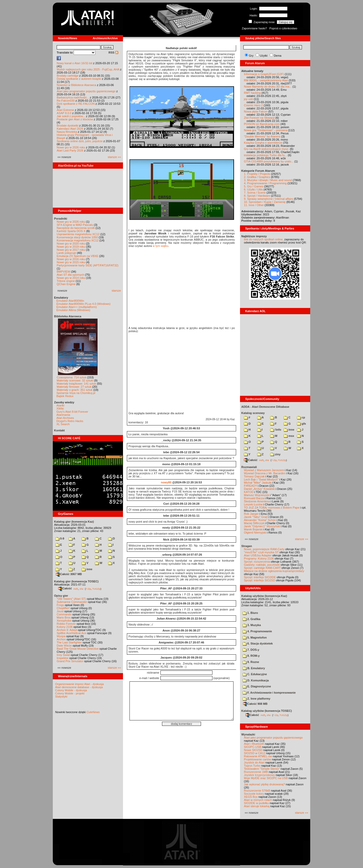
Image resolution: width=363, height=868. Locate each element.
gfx (302, 424)
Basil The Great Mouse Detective (78, 649)
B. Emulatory (254, 668)
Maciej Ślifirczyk (254, 523)
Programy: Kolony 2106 (259, 558)
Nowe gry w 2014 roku (71, 278)
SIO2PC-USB (253, 747)
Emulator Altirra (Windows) (73, 310)
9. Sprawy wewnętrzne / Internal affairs (268, 199)
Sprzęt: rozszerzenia (257, 562)
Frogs (60, 605)
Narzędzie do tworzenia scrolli (76, 228)
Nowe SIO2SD (253, 750)
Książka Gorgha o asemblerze (263, 143)
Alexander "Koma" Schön (260, 520)
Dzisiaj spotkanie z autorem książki (79, 79)
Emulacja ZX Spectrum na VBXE (77, 256)
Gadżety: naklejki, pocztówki (262, 565)
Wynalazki (248, 734)
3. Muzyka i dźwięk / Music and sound (268, 180)
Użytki (264, 56)
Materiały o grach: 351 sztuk (75, 390)
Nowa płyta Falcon (256, 111)
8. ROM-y (251, 656)
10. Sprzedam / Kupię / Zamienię (265, 202)
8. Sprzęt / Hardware (257, 196)
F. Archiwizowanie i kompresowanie (269, 693)
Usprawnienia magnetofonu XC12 (78, 234)
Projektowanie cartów (258, 759)
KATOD (249, 492)
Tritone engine (66, 281)
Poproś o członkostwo (283, 28)
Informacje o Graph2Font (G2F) (264, 74)
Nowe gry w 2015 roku (71, 262)
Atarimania (63, 415)
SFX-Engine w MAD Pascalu (75, 225)
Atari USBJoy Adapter (258, 555)
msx (289, 436)
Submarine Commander (72, 602)
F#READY (251, 486)
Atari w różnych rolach (258, 800)
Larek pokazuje (66, 253)
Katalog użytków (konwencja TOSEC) (267, 711)
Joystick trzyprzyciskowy (259, 775)
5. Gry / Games (254, 186)
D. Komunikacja (256, 680)
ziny (275, 454)
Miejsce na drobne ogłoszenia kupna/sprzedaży (274, 571)
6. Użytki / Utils (253, 189)
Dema (278, 56)
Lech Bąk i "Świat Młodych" (261, 479)
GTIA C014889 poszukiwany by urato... (269, 161)
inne (87, 569)
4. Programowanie (257, 631)
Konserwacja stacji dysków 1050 (77, 237)
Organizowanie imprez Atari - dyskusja (79, 684)
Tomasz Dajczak (254, 476)
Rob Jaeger (251, 514)
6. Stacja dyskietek (258, 643)
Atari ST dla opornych (70, 275)
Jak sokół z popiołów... (71, 116)
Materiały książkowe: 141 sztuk (76, 384)
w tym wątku (161, 246)
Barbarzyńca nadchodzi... (73, 97)
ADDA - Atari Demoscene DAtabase (265, 407)
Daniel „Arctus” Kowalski (259, 489)
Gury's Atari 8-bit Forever (72, 412)
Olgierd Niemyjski (255, 532)
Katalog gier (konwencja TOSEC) (76, 581)
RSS (113, 52)
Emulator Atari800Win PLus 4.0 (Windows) (83, 304)
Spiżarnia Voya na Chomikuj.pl (76, 393)
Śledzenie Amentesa (257, 501)
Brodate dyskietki (68, 126)
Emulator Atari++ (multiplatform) (77, 307)
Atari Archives (65, 418)
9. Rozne (251, 662)
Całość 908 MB (255, 704)
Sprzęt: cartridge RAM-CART (262, 568)
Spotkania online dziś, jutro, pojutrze (80, 141)
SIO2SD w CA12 (255, 753)
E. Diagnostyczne (257, 686)
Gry (251, 56)
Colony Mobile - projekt (70, 693)
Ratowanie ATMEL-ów (258, 756)
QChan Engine (66, 284)
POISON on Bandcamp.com (262, 124)
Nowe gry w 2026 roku (71, 147)
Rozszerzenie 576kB (257, 791)
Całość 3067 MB (69, 574)
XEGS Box (251, 797)
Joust (60, 611)
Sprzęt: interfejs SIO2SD (260, 580)
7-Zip (88, 589)
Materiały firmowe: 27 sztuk (74, 387)
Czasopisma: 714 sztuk (72, 377)
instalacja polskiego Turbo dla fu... (265, 155)
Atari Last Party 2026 (70, 150)
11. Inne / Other (254, 205)
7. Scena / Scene (255, 193)
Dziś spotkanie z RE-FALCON (76, 104)
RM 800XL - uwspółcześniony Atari (266, 80)
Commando (64, 614)
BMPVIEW (63, 272)
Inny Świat (63, 655)
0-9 (60, 538)
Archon (61, 639)
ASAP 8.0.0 (64, 113)
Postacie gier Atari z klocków (75, 119)
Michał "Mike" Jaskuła (258, 483)
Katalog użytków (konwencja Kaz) (264, 596)
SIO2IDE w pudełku (256, 803)
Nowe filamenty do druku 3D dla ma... (268, 87)
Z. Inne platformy (257, 699)
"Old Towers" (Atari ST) (71, 599)
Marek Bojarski (253, 529)
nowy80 (166, 482)
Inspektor (63, 658)
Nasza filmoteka (67, 132)
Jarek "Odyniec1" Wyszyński (262, 526)
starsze (116, 291)
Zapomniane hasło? (254, 28)
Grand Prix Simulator (70, 661)
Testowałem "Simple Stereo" (262, 769)
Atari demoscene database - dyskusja (79, 687)
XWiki (60, 409)
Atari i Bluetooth (254, 744)
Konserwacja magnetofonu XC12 (78, 240)
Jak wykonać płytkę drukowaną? (264, 784)
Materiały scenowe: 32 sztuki (75, 380)
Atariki (60, 405)
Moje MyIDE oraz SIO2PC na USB (266, 778)
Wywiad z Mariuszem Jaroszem (264, 470)
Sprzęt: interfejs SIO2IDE (260, 577)
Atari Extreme (65, 110)
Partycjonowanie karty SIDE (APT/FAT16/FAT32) (87, 265)
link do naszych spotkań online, (264, 239)
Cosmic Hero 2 (253, 105)
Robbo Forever (66, 624)
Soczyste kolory (254, 794)
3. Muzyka (252, 625)
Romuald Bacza (254, 498)
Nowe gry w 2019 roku (71, 247)
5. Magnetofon (255, 637)
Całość (65, 588)
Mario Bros (64, 617)
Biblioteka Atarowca (68, 316)
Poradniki (61, 219)
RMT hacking (252, 93)
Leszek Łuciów (253, 504)
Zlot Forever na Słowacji (259, 118)
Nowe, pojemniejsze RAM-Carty (264, 549)
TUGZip (96, 589)
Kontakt (59, 430)
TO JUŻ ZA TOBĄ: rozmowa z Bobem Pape (272, 508)
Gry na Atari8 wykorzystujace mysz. (267, 149)
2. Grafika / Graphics (257, 177)
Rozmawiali (249, 467)
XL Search (63, 424)
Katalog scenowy (253, 413)
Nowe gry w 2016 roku (71, 259)
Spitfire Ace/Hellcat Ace (72, 633)
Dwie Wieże (64, 646)
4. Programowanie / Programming (265, 183)
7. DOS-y (251, 650)
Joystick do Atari (254, 762)
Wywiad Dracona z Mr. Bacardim (265, 473)
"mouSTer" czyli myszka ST (261, 552)
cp (301, 417)
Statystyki (61, 696)
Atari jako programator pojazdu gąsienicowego (86, 91)
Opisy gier (61, 596)
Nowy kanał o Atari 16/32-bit (74, 63)
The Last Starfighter (69, 642)
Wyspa (61, 636)
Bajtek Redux (65, 396)
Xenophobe (64, 621)
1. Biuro (250, 613)
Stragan (247, 546)
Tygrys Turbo (252, 766)
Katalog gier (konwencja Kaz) (74, 522)
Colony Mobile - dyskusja (71, 690)
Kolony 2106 (65, 627)
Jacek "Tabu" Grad (256, 517)
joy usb (248, 99)
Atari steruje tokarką (257, 806)
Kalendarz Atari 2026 (70, 129)
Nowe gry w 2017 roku (71, 250)
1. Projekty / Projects (257, 174)
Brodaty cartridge (68, 76)
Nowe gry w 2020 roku (71, 244)
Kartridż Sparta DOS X (71, 231)
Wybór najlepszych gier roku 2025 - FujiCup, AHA (88, 69)
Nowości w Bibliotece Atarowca (76, 85)
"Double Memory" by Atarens (262, 136)
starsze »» (114, 157)
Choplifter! (63, 608)
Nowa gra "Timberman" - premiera (265, 130)
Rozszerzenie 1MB (256, 772)
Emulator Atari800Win (70, 301)
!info (276, 430)
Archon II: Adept (67, 630)
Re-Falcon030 (66, 101)
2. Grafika (251, 619)
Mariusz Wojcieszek (257, 495)
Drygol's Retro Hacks (70, 421)
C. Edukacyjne (255, 674)
